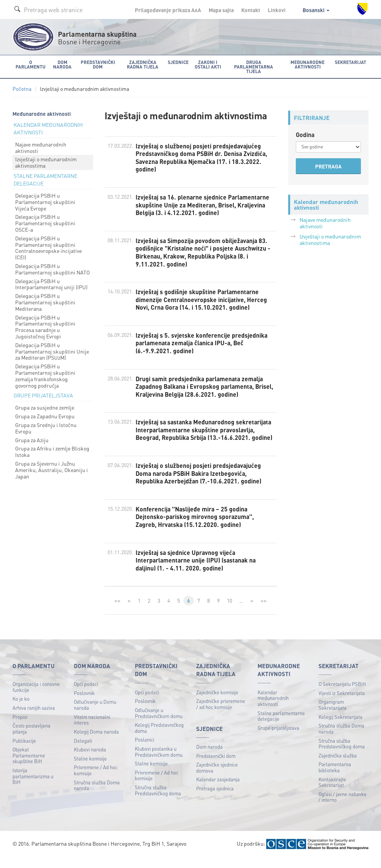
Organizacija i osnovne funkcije (36, 697)
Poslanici (144, 750)
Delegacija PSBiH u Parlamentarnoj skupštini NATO (52, 269)
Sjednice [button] (178, 62)
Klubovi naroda (90, 760)
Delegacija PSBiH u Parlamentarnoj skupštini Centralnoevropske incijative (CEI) (48, 248)
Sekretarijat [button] (351, 62)
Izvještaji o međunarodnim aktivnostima (46, 162)
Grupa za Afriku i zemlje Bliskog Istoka (52, 451)
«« (117, 611)
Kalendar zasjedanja (218, 790)
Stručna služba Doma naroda (97, 796)
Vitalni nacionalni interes (92, 730)
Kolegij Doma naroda (96, 742)
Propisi (20, 727)
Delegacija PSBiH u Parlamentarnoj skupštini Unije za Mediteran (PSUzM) (52, 351)
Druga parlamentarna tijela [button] (254, 66)
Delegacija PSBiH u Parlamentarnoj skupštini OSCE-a (45, 223)
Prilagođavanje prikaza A (168, 10)
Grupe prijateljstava (278, 738)
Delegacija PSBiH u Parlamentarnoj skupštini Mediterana (45, 302)
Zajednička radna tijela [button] (142, 64)
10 (230, 611)
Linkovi (277, 10)
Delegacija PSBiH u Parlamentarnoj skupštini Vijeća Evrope (45, 202)
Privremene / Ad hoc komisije (96, 781)
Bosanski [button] (316, 10)
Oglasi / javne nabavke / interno (343, 807)
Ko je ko (21, 709)
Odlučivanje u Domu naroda (95, 715)
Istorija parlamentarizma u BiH (33, 787)
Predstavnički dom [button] (98, 64)
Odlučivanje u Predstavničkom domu (159, 723)
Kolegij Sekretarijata (340, 727)
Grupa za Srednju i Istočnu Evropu (46, 428)
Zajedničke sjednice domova (217, 778)
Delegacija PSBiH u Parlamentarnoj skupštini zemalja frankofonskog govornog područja (45, 376)
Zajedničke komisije (217, 702)
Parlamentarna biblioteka (335, 778)
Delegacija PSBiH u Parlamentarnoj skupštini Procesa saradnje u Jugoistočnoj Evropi (45, 326)
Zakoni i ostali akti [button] (208, 64)
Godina (305, 135)
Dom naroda (209, 757)
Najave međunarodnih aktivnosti (41, 147)
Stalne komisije (90, 769)
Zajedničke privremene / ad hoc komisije (221, 715)
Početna (22, 89)
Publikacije (24, 751)
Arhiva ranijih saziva (34, 718)
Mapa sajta (221, 10)
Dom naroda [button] (62, 64)
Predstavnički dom (216, 766)
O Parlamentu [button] (30, 64)
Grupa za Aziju (32, 439)
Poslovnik (84, 703)
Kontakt (251, 10)
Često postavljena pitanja (31, 739)
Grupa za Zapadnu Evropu (45, 416)
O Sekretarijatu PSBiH (342, 694)
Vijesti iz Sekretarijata (342, 703)
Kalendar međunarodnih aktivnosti (273, 708)
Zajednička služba (338, 766)
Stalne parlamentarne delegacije (281, 726)
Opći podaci (86, 694)
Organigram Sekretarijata (333, 715)
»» (264, 611)
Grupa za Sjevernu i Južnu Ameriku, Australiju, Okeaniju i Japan (52, 470)
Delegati (83, 751)
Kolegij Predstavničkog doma (159, 738)
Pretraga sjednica (215, 799)
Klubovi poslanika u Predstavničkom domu (159, 762)
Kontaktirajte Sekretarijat (332, 792)
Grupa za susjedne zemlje (45, 407)
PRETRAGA (328, 166)
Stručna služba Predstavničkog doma (158, 801)
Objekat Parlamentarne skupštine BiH (29, 766)
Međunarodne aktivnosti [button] (308, 64)
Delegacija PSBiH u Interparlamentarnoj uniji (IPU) (51, 284)
